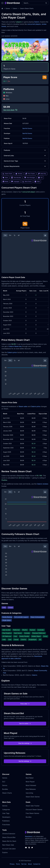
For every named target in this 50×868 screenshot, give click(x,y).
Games (8, 8)
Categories (6, 810)
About (30, 864)
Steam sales (23, 406)
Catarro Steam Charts (27, 8)
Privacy (12, 864)
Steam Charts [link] (7, 174)
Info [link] (40, 178)
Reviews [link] (19, 174)
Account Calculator (9, 849)
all (19, 235)
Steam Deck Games (33, 797)
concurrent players (34, 24)
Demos (5, 785)
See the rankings (25, 761)
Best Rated (30, 778)
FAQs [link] (37, 182)
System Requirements (25, 166)
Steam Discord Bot (9, 837)
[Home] (2, 8)
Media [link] (5, 182)
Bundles (5, 789)
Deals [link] (5, 178)
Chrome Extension (9, 834)
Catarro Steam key (15, 346)
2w (5, 235)
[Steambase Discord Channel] (26, 848)
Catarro (15, 8)
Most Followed (31, 785)
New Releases (31, 789)
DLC (4, 782)
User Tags (6, 813)
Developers (6, 817)
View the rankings (25, 743)
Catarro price (12, 352)
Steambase (29, 836)
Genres (5, 806)
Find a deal (25, 704)
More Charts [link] (27, 182)
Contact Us (37, 864)
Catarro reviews (43, 484)
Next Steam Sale (8, 845)
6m (10, 360)
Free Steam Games (32, 813)
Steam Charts (7, 793)
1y (15, 235)
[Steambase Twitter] (32, 848)
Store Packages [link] (30, 178)
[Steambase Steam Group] (29, 848)
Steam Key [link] (42, 174)
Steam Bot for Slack (9, 841)
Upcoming (29, 793)
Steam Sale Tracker (33, 806)
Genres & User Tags (25, 161)
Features (25, 150)
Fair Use (24, 864)
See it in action (25, 723)
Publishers (6, 821)
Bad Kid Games (27, 128)
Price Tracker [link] (30, 174)
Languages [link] (15, 182)
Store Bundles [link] (16, 178)
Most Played (30, 782)
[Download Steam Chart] (45, 235)
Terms (18, 864)
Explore (5, 852)
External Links (25, 156)
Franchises (6, 825)
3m (10, 235)
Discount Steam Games (34, 810)
